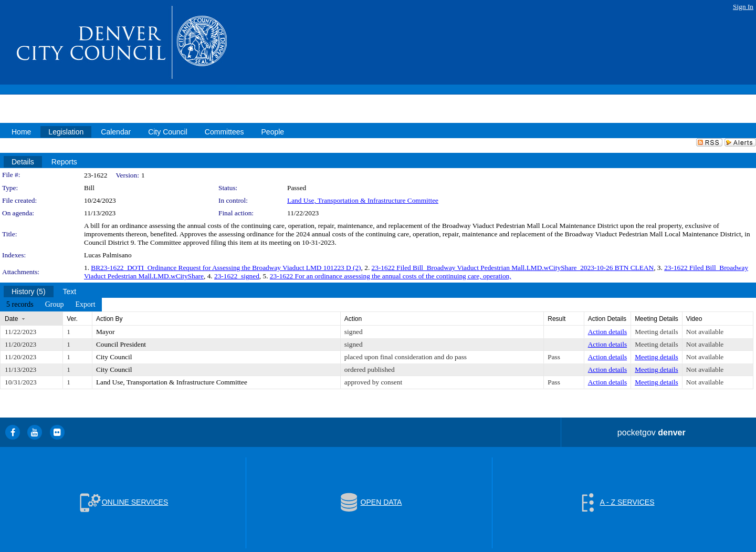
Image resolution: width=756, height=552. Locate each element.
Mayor (106, 332)
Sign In (743, 7)
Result (556, 319)
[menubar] (51, 305)
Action (353, 319)
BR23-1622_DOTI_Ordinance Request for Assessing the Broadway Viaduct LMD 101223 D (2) (226, 268)
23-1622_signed (237, 276)
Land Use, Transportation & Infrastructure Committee (363, 200)
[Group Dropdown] (55, 305)
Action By (109, 319)
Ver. (72, 319)
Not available (705, 332)
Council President (121, 344)
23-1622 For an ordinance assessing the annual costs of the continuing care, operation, (391, 276)
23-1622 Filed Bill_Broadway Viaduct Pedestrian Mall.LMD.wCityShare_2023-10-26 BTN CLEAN (513, 268)
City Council (114, 357)
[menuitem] (20, 305)
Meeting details (657, 332)
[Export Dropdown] (85, 305)
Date (11, 319)
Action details (607, 332)
